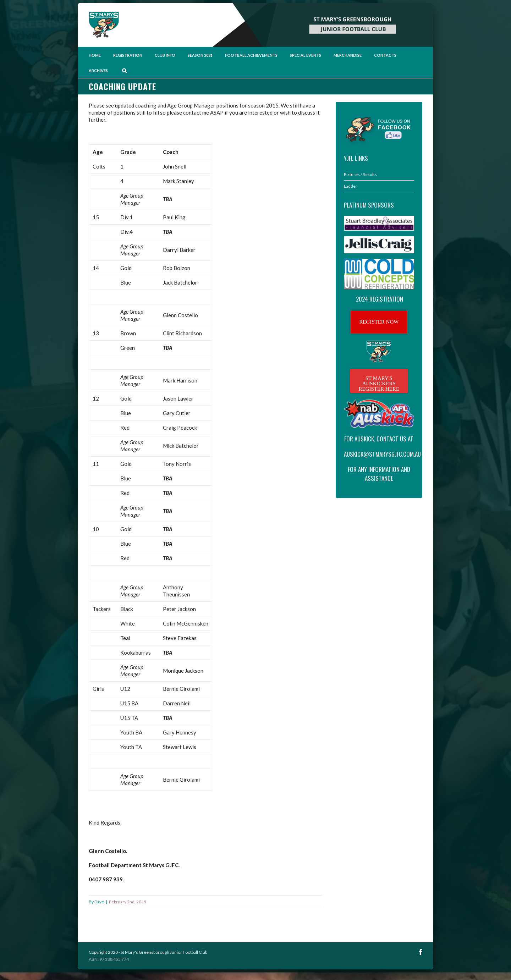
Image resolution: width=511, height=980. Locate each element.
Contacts (385, 55)
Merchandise (348, 55)
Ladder (351, 186)
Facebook (421, 952)
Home (95, 55)
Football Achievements (251, 55)
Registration (128, 55)
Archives (98, 70)
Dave (99, 902)
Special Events (306, 55)
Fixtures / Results (360, 174)
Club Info (165, 55)
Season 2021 (200, 55)
